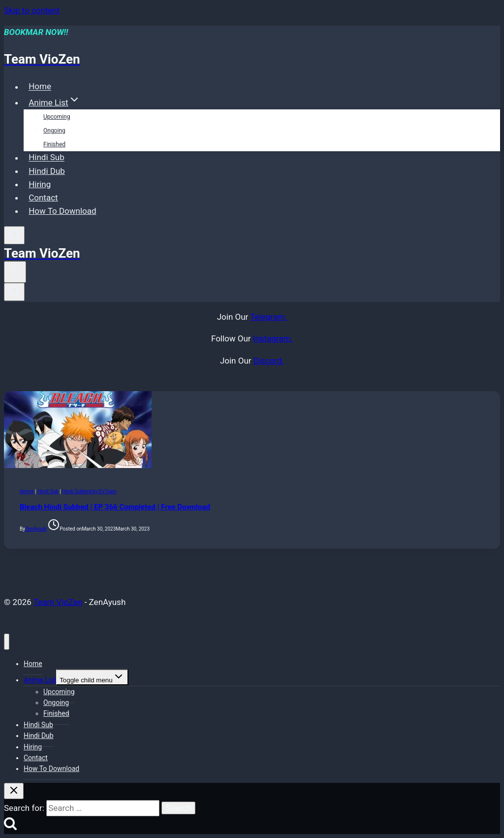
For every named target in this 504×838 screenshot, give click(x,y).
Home (40, 87)
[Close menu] (7, 642)
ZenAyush (36, 529)
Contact (43, 198)
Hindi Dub (47, 171)
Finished (54, 144)
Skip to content (32, 10)
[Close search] (14, 791)
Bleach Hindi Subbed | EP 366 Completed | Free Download (115, 507)
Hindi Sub (47, 158)
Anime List (40, 680)
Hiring (40, 184)
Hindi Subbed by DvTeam (89, 491)
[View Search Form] (14, 235)
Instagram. (273, 338)
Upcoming (57, 117)
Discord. (269, 361)
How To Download (62, 211)
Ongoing (54, 131)
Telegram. (268, 317)
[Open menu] (15, 272)
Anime (27, 491)
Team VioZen (58, 602)
